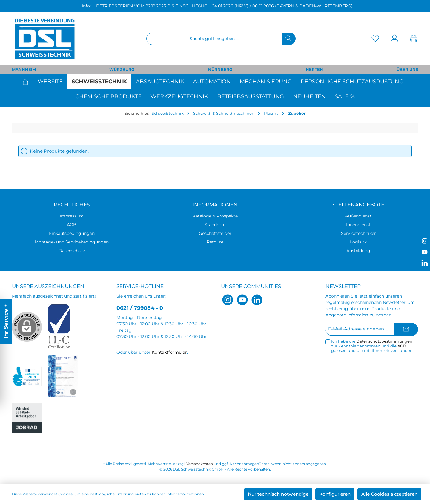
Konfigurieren (335, 494)
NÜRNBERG (220, 69)
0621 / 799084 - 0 (140, 308)
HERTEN (314, 69)
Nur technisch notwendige (278, 494)
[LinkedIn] (257, 300)
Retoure (215, 242)
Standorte (215, 225)
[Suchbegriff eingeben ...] (214, 39)
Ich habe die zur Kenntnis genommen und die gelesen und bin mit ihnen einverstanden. (372, 346)
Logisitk (358, 242)
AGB (72, 225)
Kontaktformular (169, 352)
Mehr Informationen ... (188, 494)
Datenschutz (72, 251)
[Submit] (406, 329)
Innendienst (358, 225)
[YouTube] (242, 300)
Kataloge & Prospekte (215, 216)
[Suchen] (289, 39)
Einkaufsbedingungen (72, 233)
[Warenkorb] (412, 39)
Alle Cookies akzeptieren (389, 494)
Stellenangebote (358, 205)
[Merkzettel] (375, 39)
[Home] (28, 82)
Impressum (72, 216)
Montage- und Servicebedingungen (72, 242)
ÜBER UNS (407, 69)
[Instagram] (228, 300)
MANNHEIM (24, 69)
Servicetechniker (358, 233)
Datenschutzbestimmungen (384, 341)
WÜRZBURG (122, 69)
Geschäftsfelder (215, 233)
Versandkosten (200, 464)
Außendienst (358, 216)
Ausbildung (358, 251)
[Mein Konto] (394, 39)
